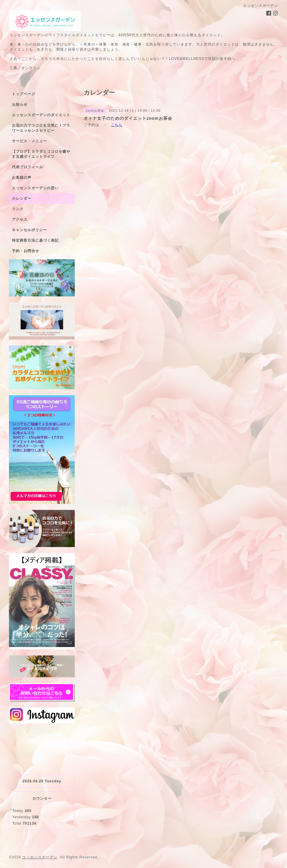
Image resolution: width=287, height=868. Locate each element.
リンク (18, 209)
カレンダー (22, 199)
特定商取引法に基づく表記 (35, 240)
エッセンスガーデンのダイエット (41, 115)
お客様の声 (22, 178)
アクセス (20, 219)
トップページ (24, 94)
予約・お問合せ (26, 251)
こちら (117, 125)
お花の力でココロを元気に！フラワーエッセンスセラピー (41, 128)
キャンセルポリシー (29, 230)
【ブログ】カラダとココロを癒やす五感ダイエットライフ (41, 154)
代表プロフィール (28, 167)
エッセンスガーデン (40, 857)
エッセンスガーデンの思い (35, 188)
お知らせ (20, 104)
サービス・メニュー (29, 141)
